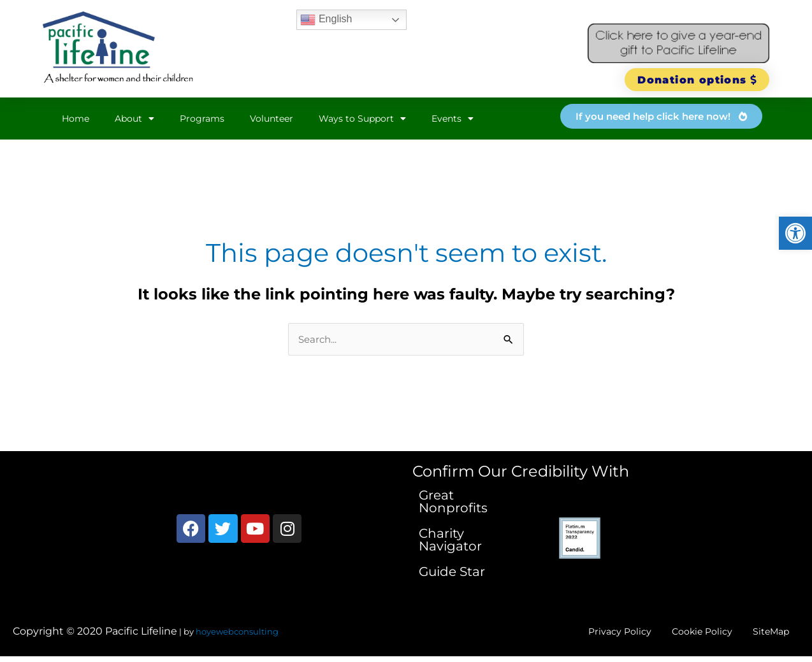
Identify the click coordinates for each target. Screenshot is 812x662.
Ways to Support (362, 119)
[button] (795, 233)
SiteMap (765, 634)
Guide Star (452, 572)
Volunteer (272, 119)
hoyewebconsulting (237, 635)
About (134, 119)
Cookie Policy (685, 634)
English (326, 20)
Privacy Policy (591, 634)
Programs (202, 119)
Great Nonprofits (453, 502)
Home (76, 119)
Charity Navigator (450, 540)
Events (453, 119)
